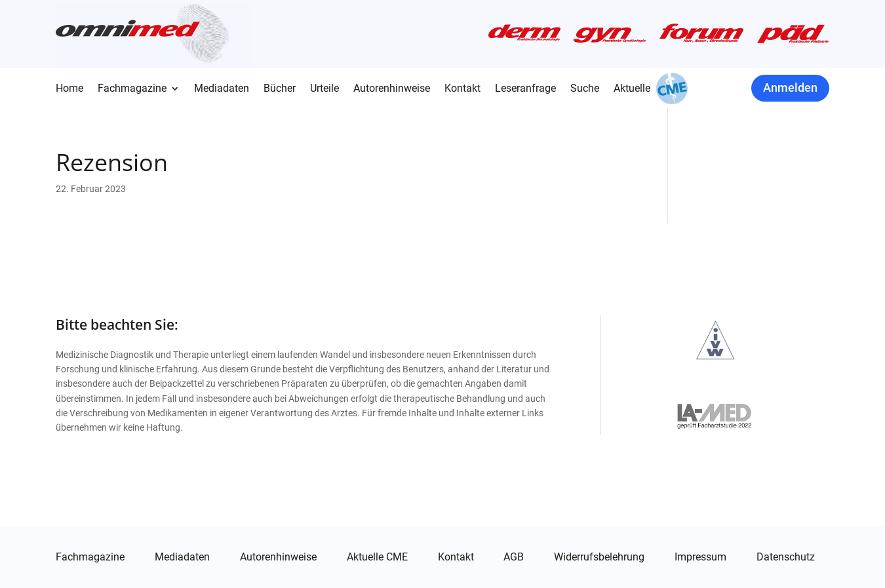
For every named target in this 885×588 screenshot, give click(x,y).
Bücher (280, 89)
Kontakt (462, 89)
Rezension (112, 162)
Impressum (700, 557)
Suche (585, 89)
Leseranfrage (525, 89)
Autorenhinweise (392, 89)
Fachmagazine (132, 89)
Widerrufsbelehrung (599, 557)
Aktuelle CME (377, 557)
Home (69, 89)
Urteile (324, 89)
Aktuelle (632, 89)
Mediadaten (222, 89)
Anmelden (790, 88)
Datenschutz (786, 557)
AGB (514, 557)
